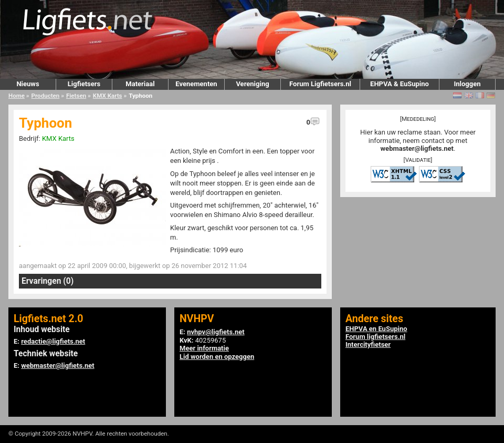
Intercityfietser (368, 344)
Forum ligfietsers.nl (375, 337)
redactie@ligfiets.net (53, 341)
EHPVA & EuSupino (400, 84)
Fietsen (76, 96)
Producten (46, 96)
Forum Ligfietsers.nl (320, 84)
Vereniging (252, 84)
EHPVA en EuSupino (376, 329)
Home (17, 96)
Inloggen (467, 84)
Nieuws (28, 84)
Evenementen (196, 84)
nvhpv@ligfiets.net (216, 332)
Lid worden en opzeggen (217, 357)
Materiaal (140, 84)
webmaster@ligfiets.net (417, 148)
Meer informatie (204, 348)
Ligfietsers (84, 84)
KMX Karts (108, 96)
